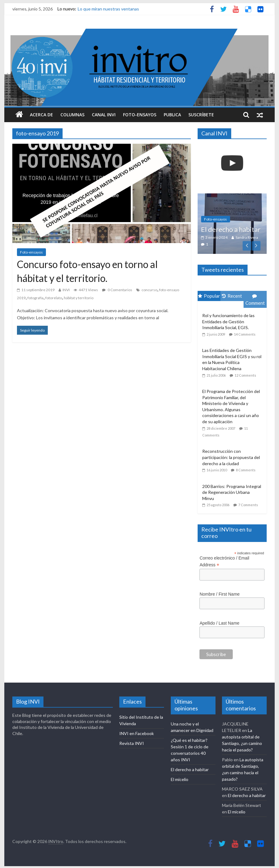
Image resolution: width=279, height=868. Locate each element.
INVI (66, 290)
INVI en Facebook (137, 733)
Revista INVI (132, 743)
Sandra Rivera (247, 237)
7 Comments (248, 505)
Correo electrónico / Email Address (224, 562)
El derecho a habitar (231, 229)
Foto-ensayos (140, 115)
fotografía (35, 298)
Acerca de (41, 115)
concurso (149, 290)
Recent (232, 296)
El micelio (180, 779)
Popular (209, 296)
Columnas (72, 115)
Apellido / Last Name (219, 623)
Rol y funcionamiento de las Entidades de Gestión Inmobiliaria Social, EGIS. (228, 321)
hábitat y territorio (79, 298)
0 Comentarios (117, 290)
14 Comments (245, 334)
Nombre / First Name (220, 594)
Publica (172, 115)
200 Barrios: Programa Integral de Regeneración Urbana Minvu (232, 492)
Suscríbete (201, 115)
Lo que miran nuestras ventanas (108, 9)
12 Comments (245, 375)
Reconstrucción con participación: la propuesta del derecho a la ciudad (231, 457)
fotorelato (54, 298)
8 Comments (246, 470)
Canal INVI (104, 115)
